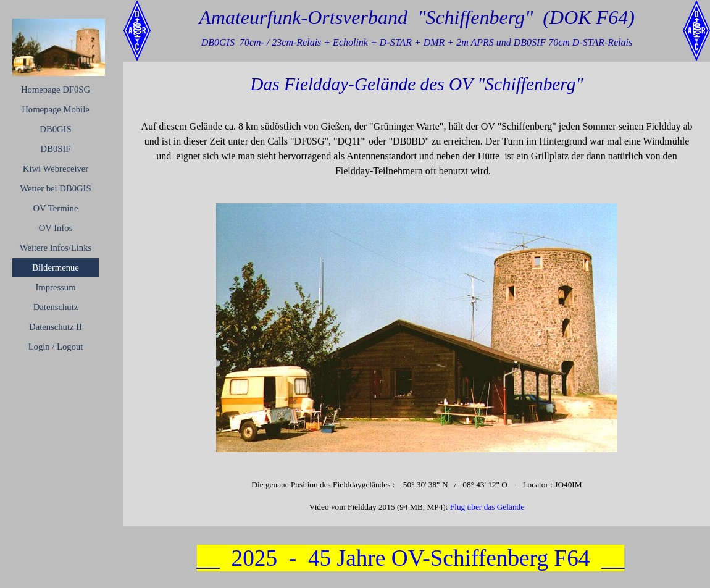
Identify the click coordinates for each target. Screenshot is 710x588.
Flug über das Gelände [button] (487, 507)
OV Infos (56, 228)
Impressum (55, 287)
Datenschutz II (56, 327)
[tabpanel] (417, 149)
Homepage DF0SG (56, 90)
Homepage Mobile (56, 109)
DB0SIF (56, 149)
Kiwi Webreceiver (56, 169)
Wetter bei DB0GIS (55, 188)
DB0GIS (55, 129)
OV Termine (56, 208)
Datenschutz (56, 307)
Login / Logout (56, 346)
